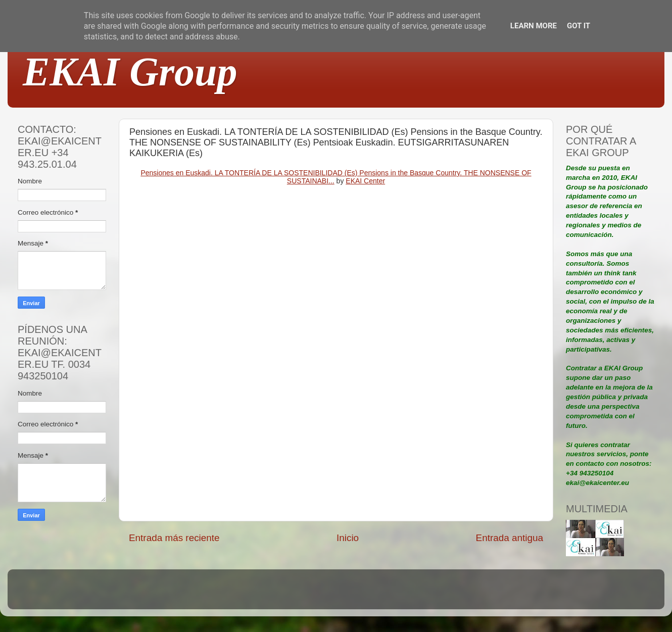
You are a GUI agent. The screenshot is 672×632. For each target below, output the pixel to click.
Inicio (348, 538)
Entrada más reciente (174, 538)
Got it (579, 26)
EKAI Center (365, 181)
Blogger (402, 594)
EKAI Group (130, 72)
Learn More (534, 26)
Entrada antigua (510, 538)
